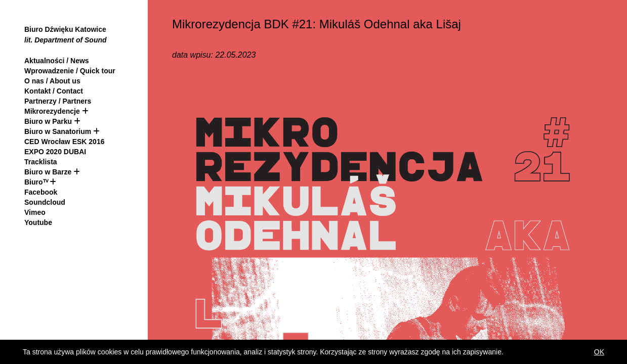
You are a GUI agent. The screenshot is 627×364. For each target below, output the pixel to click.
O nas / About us (52, 81)
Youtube (38, 222)
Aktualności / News (57, 61)
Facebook (41, 192)
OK (599, 352)
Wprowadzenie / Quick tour (70, 71)
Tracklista (41, 162)
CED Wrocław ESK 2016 (64, 142)
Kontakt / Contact (54, 91)
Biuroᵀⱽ (36, 182)
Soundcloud (45, 202)
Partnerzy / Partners (58, 101)
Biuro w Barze (48, 172)
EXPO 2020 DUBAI (55, 152)
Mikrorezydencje (52, 111)
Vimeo (35, 212)
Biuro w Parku (48, 121)
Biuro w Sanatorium (59, 131)
